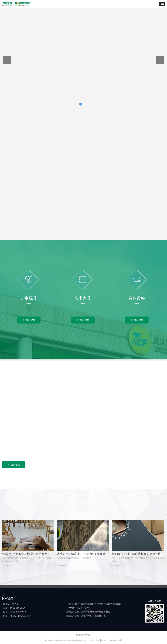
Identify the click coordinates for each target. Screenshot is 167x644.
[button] (162, 4)
